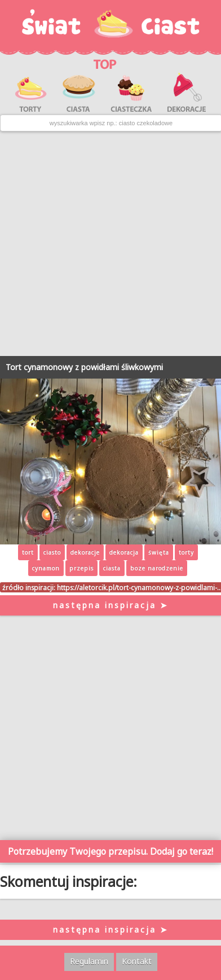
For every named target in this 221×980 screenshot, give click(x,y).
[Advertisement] (110, 244)
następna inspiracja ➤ (111, 605)
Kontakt (137, 961)
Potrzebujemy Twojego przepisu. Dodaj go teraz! (111, 851)
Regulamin (89, 961)
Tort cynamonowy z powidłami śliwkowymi (84, 367)
